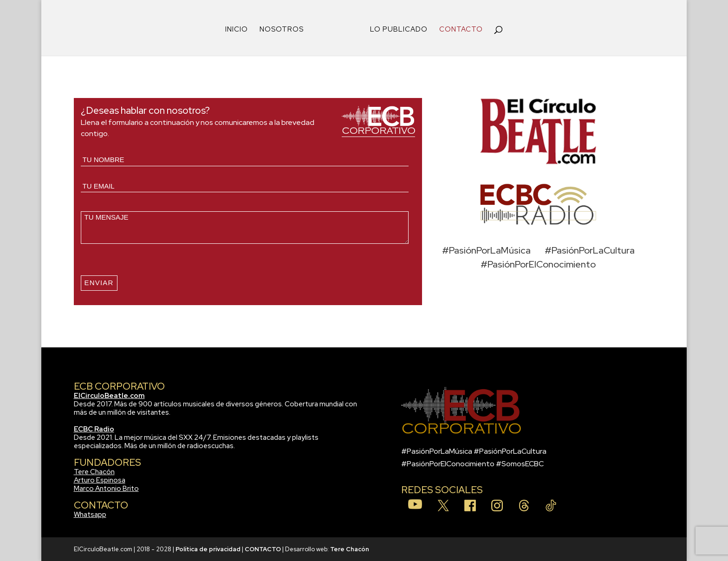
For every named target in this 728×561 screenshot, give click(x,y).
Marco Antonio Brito (106, 489)
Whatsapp (90, 515)
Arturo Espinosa (100, 480)
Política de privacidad (208, 549)
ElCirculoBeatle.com (109, 396)
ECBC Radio (94, 429)
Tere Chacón (94, 472)
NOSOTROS (282, 30)
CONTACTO (461, 30)
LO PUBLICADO (399, 30)
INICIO (237, 30)
